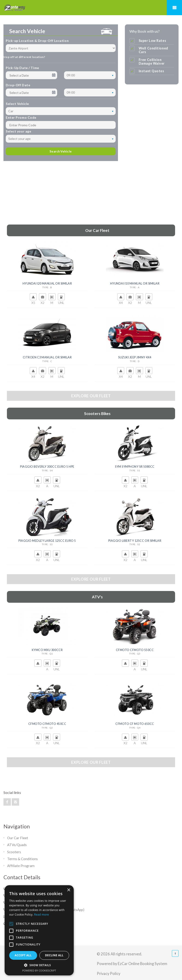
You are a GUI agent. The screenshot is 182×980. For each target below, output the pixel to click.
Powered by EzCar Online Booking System (132, 964)
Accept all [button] (23, 955)
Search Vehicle (61, 151)
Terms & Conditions (22, 859)
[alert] (39, 930)
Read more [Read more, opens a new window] (41, 915)
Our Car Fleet (18, 838)
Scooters (14, 852)
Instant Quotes (151, 71)
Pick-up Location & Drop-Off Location (37, 41)
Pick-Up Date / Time (22, 68)
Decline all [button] (54, 955)
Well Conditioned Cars (153, 50)
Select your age (18, 131)
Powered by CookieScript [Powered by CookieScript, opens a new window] (39, 970)
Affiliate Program (21, 866)
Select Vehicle (17, 104)
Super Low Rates (153, 41)
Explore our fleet (91, 396)
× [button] (69, 890)
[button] (39, 965)
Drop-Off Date (18, 85)
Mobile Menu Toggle (174, 8)
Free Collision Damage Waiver (152, 62)
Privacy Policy (109, 973)
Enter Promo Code (21, 117)
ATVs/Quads (17, 845)
